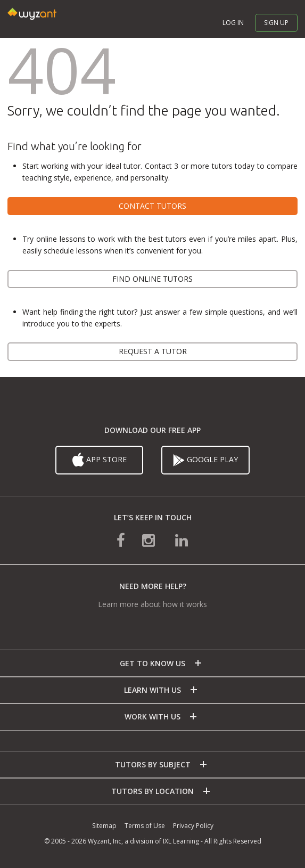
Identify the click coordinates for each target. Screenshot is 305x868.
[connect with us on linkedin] (182, 539)
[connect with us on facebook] (121, 539)
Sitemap (104, 826)
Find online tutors (152, 279)
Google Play (205, 460)
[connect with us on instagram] (150, 539)
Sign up (276, 23)
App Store (100, 460)
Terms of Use (145, 826)
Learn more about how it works (152, 604)
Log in (233, 23)
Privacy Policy (193, 826)
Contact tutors (152, 206)
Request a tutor (153, 351)
